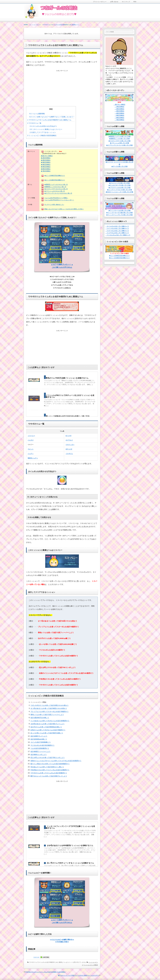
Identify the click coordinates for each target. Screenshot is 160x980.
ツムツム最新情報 (37, 114)
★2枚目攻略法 (46, 160)
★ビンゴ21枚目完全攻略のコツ (55, 180)
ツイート (36, 957)
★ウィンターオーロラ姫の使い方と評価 (119, 213)
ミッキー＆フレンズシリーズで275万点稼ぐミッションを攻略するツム (70, 827)
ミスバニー (31, 436)
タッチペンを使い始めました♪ (54, 204)
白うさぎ (69, 436)
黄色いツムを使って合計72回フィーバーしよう (47, 715)
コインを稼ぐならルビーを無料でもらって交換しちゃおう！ (52, 117)
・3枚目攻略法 (119, 111)
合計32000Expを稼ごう (39, 739)
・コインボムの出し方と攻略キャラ (117, 228)
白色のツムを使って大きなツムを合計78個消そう (48, 730)
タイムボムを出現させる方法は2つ (43, 126)
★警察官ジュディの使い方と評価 (119, 136)
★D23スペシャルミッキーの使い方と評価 (119, 192)
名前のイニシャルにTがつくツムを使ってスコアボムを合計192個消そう (56, 761)
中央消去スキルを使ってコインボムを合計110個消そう (50, 770)
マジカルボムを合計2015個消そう (42, 745)
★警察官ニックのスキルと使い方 (55, 187)
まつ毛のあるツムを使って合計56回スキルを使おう (49, 708)
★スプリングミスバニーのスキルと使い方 (58, 193)
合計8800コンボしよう (39, 754)
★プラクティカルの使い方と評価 (119, 188)
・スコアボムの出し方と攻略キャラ (117, 233)
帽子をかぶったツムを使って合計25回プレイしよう (49, 776)
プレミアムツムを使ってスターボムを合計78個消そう (50, 711)
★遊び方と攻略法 (47, 156)
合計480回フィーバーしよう (40, 751)
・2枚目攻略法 (119, 109)
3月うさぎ (69, 449)
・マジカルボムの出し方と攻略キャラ (118, 235)
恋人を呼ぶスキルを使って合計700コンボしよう (48, 758)
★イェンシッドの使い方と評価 (119, 183)
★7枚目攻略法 (46, 171)
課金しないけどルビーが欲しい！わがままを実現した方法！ (64, 209)
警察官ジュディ (33, 458)
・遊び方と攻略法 (119, 104)
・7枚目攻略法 (119, 120)
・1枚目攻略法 (119, 107)
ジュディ (31, 454)
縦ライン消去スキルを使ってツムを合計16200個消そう (50, 764)
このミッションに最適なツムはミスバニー (46, 129)
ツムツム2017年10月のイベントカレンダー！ (59, 200)
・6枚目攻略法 (119, 118)
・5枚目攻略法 (119, 115)
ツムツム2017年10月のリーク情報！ (56, 198)
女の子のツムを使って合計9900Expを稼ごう (46, 727)
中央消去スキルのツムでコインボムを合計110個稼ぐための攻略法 (45, 972)
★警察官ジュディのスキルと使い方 (56, 184)
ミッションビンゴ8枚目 (91, 965)
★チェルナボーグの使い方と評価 (119, 185)
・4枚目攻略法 (119, 113)
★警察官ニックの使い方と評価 (119, 139)
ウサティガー (70, 445)
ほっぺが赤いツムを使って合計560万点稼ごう (47, 733)
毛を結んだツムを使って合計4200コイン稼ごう (47, 767)
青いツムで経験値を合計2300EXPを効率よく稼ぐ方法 (68, 416)
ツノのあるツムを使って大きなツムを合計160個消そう (50, 721)
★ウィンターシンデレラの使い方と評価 (119, 215)
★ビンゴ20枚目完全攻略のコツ (55, 176)
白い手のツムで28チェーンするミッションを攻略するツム (70, 863)
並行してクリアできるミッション (43, 132)
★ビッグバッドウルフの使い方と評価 (119, 190)
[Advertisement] (62, 86)
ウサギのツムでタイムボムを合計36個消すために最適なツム (49, 120)
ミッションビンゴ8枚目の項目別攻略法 (42, 135)
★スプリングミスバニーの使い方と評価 (119, 145)
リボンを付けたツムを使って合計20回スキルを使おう (50, 705)
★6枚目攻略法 (46, 169)
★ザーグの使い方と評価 (119, 166)
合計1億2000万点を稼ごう (40, 718)
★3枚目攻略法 (46, 162)
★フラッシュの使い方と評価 (119, 143)
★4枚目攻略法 (46, 165)
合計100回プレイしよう (39, 736)
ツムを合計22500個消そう (40, 748)
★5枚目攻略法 (46, 167)
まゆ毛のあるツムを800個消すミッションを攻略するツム (70, 845)
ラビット (31, 449)
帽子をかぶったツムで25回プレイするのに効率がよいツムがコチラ (78, 975)
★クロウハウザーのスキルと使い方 (56, 189)
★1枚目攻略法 (46, 158)
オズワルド (69, 440)
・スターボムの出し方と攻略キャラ (117, 231)
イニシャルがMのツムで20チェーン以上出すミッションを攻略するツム (70, 396)
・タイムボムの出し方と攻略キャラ (117, 226)
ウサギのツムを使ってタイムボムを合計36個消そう (49, 773)
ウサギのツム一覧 (34, 123)
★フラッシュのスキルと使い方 (55, 191)
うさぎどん (69, 454)
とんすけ (31, 440)
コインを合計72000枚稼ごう (41, 742)
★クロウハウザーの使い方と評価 (119, 141)
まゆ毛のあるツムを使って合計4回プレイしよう (47, 724)
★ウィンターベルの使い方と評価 (119, 210)
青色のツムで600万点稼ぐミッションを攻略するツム (67, 378)
